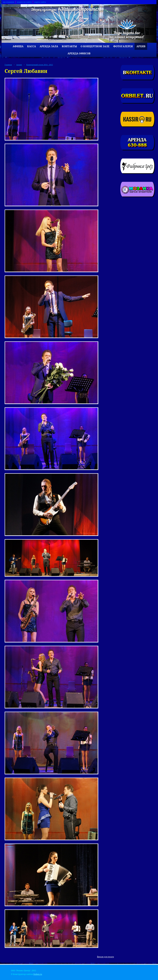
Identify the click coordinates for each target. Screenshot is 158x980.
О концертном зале (95, 46)
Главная (8, 65)
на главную (9, 2)
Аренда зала (49, 46)
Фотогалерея (123, 46)
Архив (141, 46)
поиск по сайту (24, 2)
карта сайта (40, 2)
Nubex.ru (38, 974)
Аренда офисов (79, 53)
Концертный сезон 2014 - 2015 (40, 65)
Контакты (69, 46)
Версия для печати (105, 957)
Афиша (18, 46)
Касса (32, 46)
